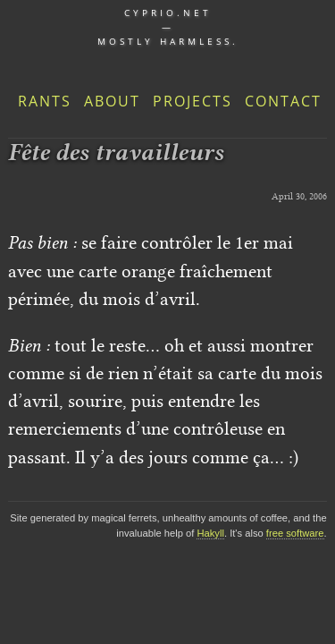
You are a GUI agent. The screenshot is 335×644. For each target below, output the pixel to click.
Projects (193, 101)
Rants (45, 101)
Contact (283, 101)
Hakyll (210, 533)
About (112, 101)
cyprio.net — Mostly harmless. (168, 27)
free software (295, 533)
